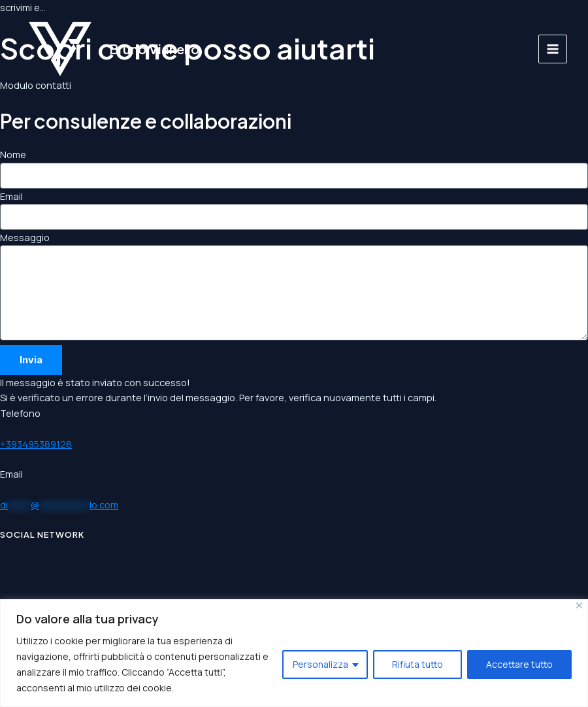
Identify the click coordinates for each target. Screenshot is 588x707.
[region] (294, 653)
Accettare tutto (519, 664)
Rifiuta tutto (417, 664)
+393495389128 (36, 444)
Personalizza (320, 664)
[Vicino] (579, 605)
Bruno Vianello (154, 49)
